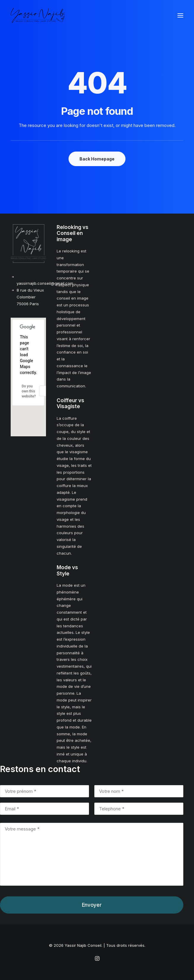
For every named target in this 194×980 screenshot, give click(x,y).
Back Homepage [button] (97, 159)
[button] (180, 15)
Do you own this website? (29, 391)
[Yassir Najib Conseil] (38, 15)
